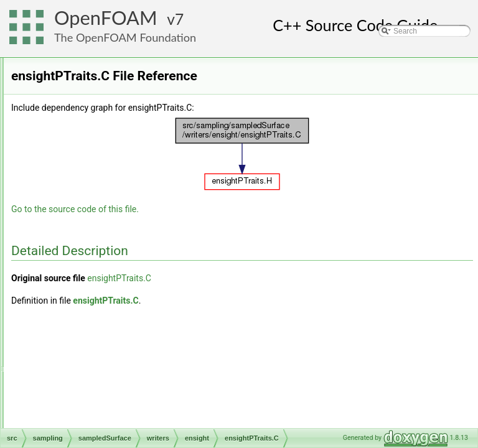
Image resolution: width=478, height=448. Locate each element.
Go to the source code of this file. (231, 209)
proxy (90, 345)
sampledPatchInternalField (115, 140)
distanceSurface (98, 85)
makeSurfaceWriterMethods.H (131, 400)
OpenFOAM (106, 18)
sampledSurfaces (100, 181)
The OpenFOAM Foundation (125, 37)
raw (87, 359)
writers (82, 222)
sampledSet (81, 58)
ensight (93, 236)
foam (89, 304)
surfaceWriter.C (106, 414)
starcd (91, 373)
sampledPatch (95, 126)
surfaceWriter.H (106, 427)
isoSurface (89, 99)
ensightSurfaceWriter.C (129, 277)
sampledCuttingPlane (106, 113)
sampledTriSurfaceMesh (111, 195)
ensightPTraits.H (118, 263)
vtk (86, 386)
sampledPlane (95, 154)
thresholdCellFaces (103, 208)
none (89, 332)
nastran (93, 318)
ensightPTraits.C (118, 250)
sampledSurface (88, 72)
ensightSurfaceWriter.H (129, 291)
